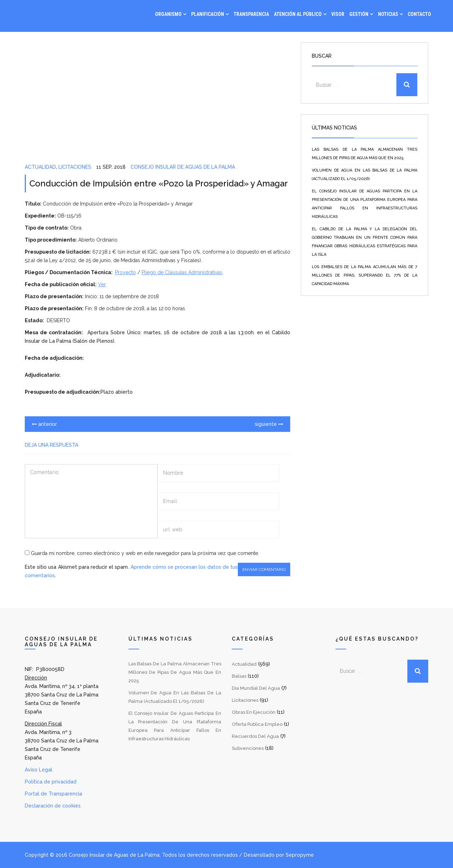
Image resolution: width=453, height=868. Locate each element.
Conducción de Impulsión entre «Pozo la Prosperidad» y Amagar (159, 183)
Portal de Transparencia (53, 794)
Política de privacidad (51, 782)
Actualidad (40, 167)
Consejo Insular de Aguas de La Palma (183, 167)
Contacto (419, 14)
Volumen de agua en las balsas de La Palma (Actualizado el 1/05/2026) (365, 175)
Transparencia (251, 14)
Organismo (168, 14)
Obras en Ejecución (254, 712)
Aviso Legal (39, 770)
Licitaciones (75, 167)
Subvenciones (248, 748)
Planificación (208, 14)
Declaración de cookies (53, 806)
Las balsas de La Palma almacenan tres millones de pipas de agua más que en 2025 (365, 154)
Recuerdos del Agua (255, 736)
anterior (44, 424)
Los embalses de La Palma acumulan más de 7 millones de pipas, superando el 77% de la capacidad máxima (365, 275)
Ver (102, 284)
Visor (338, 14)
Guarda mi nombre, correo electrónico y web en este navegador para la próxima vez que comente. (145, 553)
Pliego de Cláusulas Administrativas (182, 272)
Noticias (388, 14)
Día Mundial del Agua (256, 688)
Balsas (239, 676)
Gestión (359, 14)
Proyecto (125, 272)
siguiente (269, 424)
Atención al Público (298, 14)
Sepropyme (300, 855)
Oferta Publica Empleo (257, 724)
